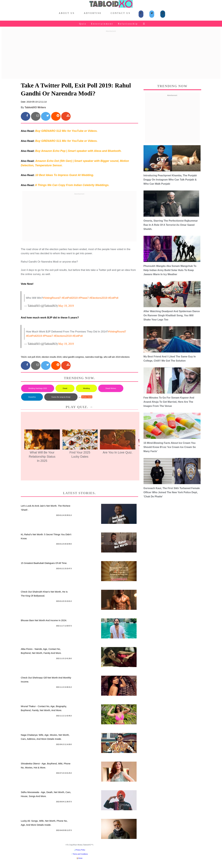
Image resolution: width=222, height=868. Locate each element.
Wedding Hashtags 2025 (38, 388)
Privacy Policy (80, 850)
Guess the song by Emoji (61, 397)
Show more (87, 397)
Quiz (83, 24)
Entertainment (102, 24)
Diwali (65, 388)
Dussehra (32, 397)
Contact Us (121, 13)
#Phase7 (83, 298)
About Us (67, 13)
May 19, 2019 (66, 306)
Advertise (93, 13)
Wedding (86, 388)
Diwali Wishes (111, 388)
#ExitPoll (113, 298)
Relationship (128, 24)
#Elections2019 (98, 298)
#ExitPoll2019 (70, 298)
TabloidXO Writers (35, 107)
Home (80, 858)
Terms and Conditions (80, 854)
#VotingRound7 (52, 298)
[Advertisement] (111, 55)
